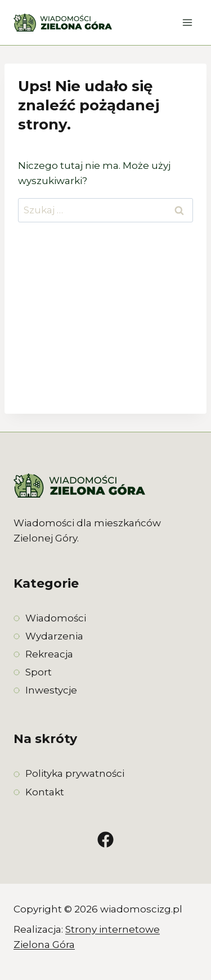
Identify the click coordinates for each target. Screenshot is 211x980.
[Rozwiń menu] (187, 22)
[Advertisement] (105, 328)
